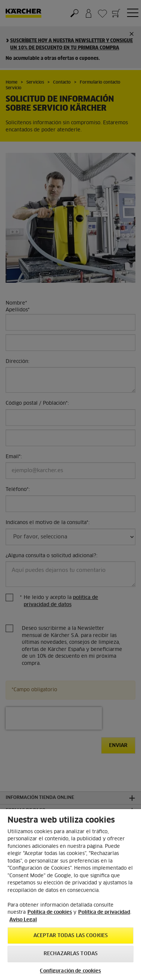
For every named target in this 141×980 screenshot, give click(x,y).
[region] (70, 895)
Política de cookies (50, 912)
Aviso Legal (23, 920)
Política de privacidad (104, 912)
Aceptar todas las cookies (70, 936)
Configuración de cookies (70, 971)
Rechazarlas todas (70, 954)
